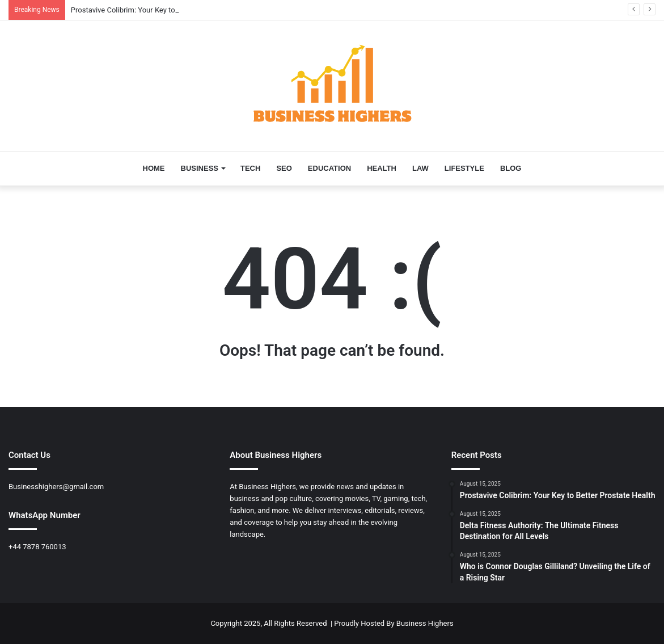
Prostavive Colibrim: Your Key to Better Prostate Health (160, 10)
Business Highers (425, 623)
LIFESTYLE (464, 168)
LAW (420, 168)
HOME (154, 168)
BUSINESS (200, 168)
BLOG (511, 168)
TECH (250, 168)
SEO (284, 168)
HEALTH (382, 168)
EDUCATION (329, 168)
